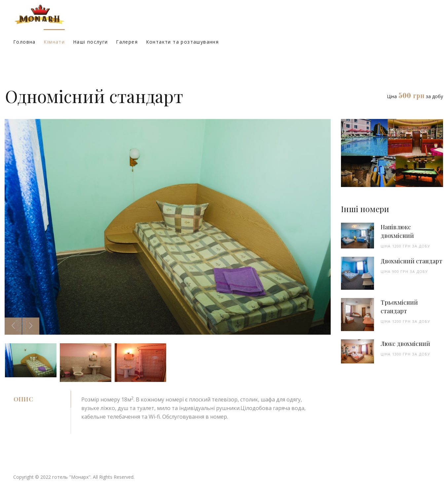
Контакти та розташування (183, 42)
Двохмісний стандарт (411, 261)
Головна (24, 42)
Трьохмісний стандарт (399, 307)
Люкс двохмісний (405, 344)
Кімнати (54, 42)
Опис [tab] (23, 399)
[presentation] (13, 326)
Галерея (127, 42)
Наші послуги (91, 42)
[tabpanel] (201, 412)
